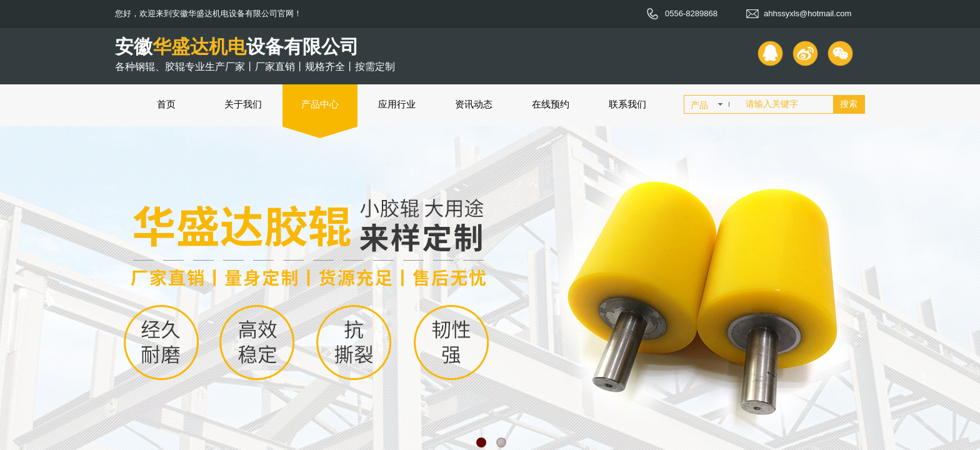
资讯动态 (474, 104)
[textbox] (787, 104)
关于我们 (243, 104)
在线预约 (551, 104)
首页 (166, 104)
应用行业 (397, 104)
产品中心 (320, 104)
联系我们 (627, 104)
